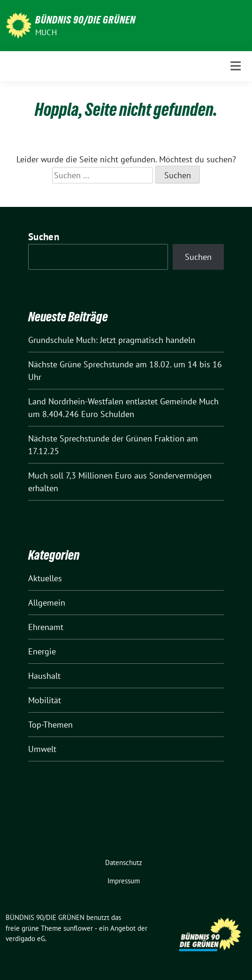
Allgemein (47, 603)
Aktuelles (45, 578)
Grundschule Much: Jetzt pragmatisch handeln (112, 340)
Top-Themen (50, 725)
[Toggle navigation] (236, 66)
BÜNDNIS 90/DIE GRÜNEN (85, 20)
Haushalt (44, 676)
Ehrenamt (46, 627)
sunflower (78, 928)
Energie (42, 651)
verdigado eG (25, 938)
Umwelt (42, 749)
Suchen (44, 237)
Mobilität (45, 700)
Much (46, 32)
